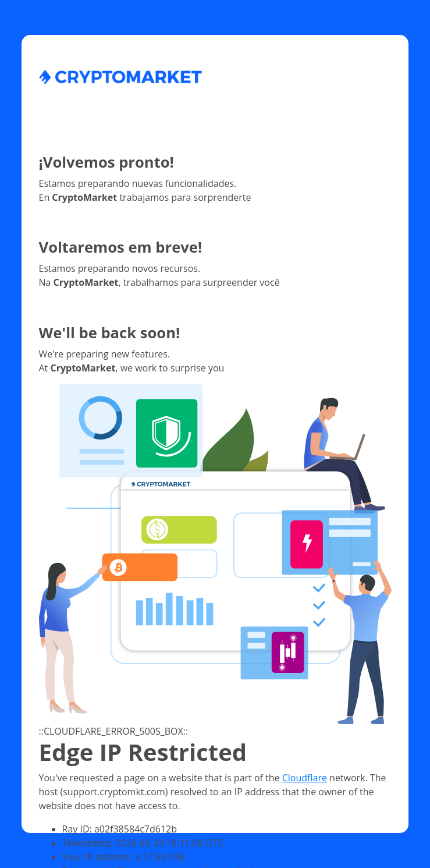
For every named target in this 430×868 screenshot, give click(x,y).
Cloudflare (305, 778)
